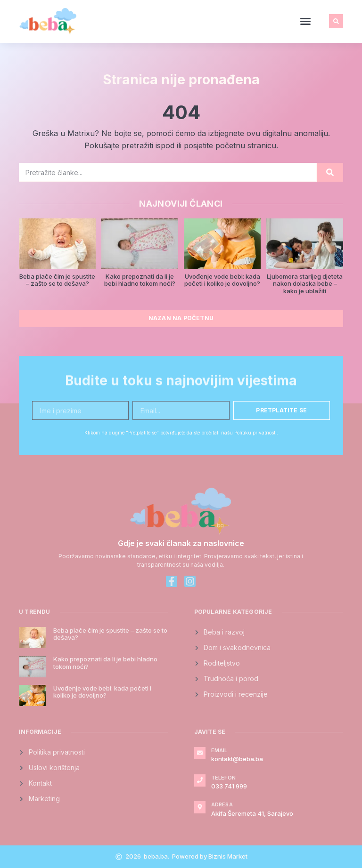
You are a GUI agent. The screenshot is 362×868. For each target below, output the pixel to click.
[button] (305, 21)
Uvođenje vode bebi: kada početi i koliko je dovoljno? (222, 280)
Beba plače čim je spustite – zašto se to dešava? (57, 280)
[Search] (330, 172)
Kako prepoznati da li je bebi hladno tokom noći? (140, 280)
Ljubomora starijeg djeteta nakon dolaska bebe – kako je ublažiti (305, 284)
